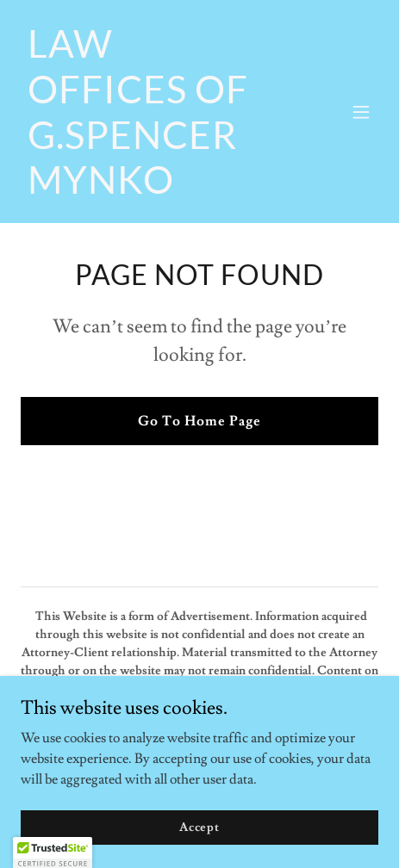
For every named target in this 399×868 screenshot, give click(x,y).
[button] (361, 112)
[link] (146, 189)
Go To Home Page (199, 421)
